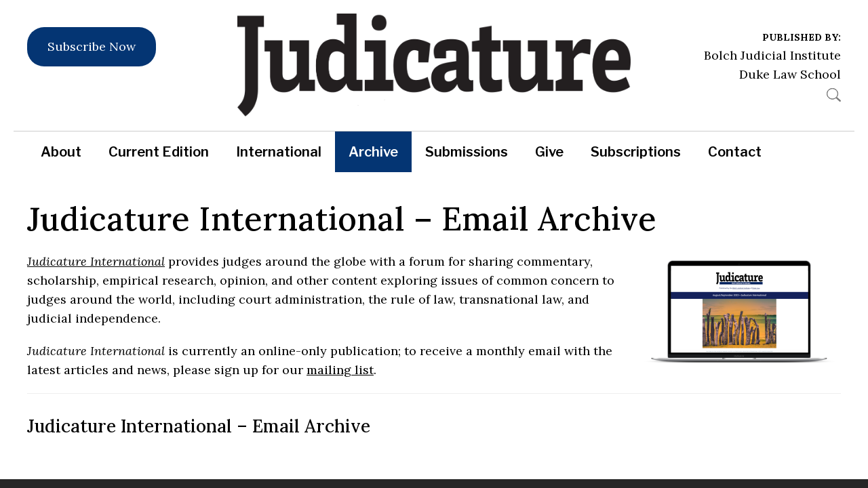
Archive (373, 152)
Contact (735, 152)
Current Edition (159, 152)
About (61, 152)
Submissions (467, 152)
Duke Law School (790, 74)
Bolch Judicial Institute (772, 55)
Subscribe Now (92, 46)
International (279, 152)
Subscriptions (636, 152)
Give (549, 152)
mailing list (340, 370)
